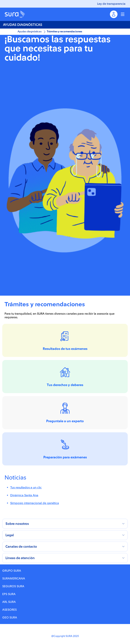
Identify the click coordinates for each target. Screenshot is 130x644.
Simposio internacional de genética (35, 503)
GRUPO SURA (12, 571)
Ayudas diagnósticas (30, 32)
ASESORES (9, 610)
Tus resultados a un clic (26, 488)
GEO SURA (10, 618)
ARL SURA (9, 602)
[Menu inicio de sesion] (114, 14)
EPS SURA (9, 594)
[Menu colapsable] (123, 14)
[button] (65, 524)
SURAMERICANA (14, 579)
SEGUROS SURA (13, 586)
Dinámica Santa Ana (24, 495)
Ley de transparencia (111, 4)
